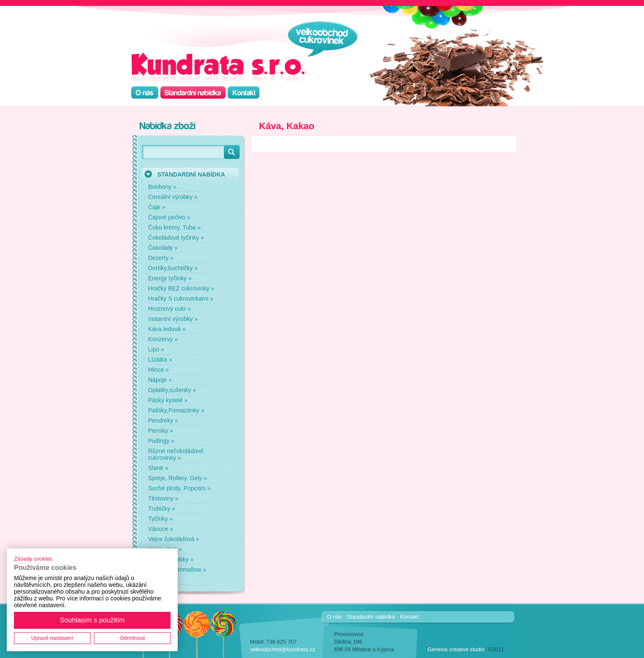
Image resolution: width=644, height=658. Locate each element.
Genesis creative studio (456, 649)
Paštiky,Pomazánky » (176, 410)
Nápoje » (160, 380)
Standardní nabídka (371, 617)
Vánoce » (161, 529)
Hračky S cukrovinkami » (181, 299)
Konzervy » (163, 339)
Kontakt (409, 617)
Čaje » (157, 207)
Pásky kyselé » (168, 400)
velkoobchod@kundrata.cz (282, 649)
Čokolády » (163, 248)
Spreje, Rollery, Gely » (178, 478)
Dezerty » (161, 258)
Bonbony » (162, 187)
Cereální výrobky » (173, 197)
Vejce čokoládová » (174, 539)
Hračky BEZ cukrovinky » (181, 288)
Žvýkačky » (163, 580)
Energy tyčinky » (170, 278)
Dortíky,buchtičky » (173, 268)
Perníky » (161, 431)
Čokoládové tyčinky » (176, 238)
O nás (334, 617)
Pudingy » (161, 441)
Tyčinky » (160, 519)
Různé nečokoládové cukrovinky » (176, 454)
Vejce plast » (165, 549)
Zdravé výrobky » (171, 559)
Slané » (158, 468)
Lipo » (156, 349)
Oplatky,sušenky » (172, 390)
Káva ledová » (167, 329)
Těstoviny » (163, 498)
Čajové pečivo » (169, 217)
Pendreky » (163, 420)
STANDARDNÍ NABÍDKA (191, 174)
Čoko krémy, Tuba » (174, 227)
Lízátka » (160, 359)
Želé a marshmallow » (177, 570)
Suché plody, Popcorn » (179, 488)
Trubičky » (162, 509)
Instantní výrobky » (173, 319)
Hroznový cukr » (169, 309)
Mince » (158, 370)
